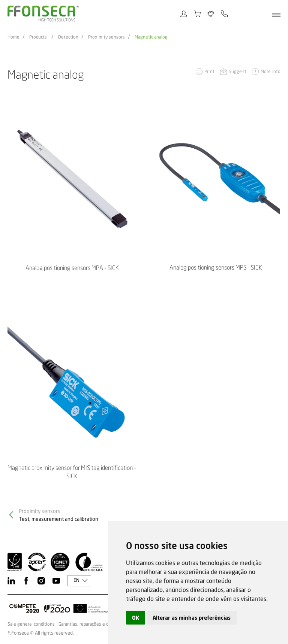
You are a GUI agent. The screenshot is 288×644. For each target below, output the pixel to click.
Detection (68, 37)
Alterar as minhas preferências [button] (192, 618)
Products (38, 37)
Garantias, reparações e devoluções (94, 624)
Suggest (238, 71)
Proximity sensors (106, 37)
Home (13, 37)
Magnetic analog (151, 37)
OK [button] (136, 618)
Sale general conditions (31, 624)
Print (209, 71)
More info (271, 71)
